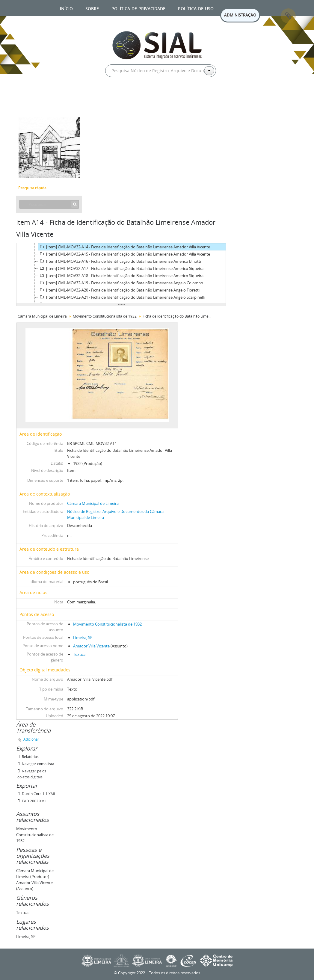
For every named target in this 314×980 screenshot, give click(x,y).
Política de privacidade (138, 8)
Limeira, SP (83, 638)
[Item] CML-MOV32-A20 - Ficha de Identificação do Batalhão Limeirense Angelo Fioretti (119, 290)
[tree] (121, 273)
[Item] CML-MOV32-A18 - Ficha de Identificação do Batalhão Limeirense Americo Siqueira (121, 276)
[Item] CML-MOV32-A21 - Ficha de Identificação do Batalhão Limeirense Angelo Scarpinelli (121, 297)
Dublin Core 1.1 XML (37, 794)
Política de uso (196, 8)
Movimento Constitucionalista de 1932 (105, 316)
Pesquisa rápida (32, 188)
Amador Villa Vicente (91, 646)
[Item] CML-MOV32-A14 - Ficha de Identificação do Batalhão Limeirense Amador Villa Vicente (124, 247)
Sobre (92, 8)
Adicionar (31, 739)
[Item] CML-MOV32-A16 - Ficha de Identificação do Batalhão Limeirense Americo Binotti (120, 261)
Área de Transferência (288, 16)
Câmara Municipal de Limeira (42, 316)
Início (66, 8)
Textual (80, 654)
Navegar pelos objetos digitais (32, 774)
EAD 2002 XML (32, 801)
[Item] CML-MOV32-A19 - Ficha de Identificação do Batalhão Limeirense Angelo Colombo (121, 283)
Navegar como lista (36, 764)
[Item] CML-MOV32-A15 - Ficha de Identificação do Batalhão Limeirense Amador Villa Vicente (124, 254)
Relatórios (28, 757)
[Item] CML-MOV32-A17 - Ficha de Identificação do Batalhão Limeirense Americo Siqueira (121, 268)
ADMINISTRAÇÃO (240, 15)
